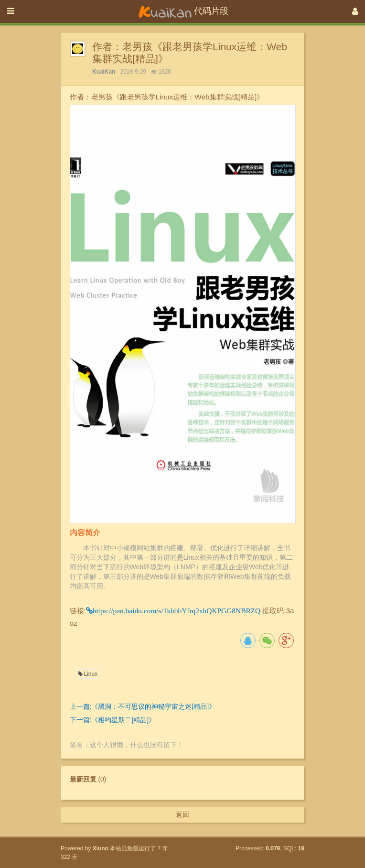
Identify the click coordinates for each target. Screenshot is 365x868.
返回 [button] (182, 814)
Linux (87, 674)
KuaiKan (104, 72)
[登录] (355, 11)
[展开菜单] (11, 11)
